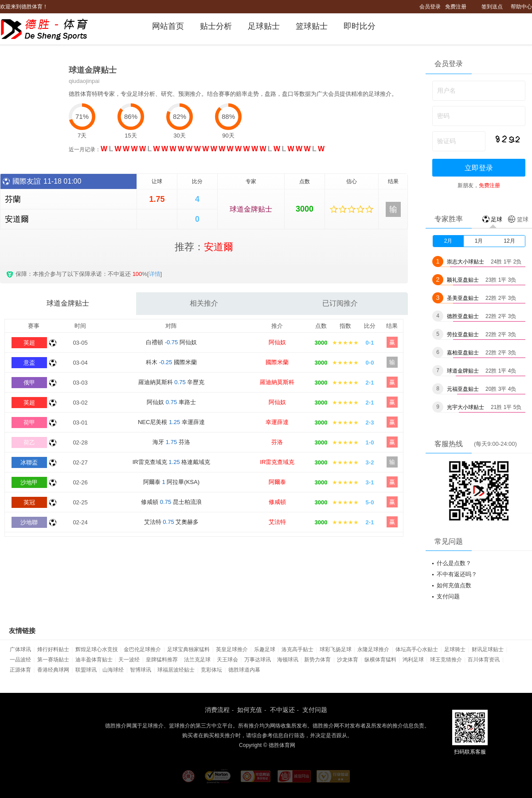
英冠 (29, 502)
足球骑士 (455, 649)
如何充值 (250, 710)
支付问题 (448, 596)
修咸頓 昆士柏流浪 (171, 502)
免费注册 (456, 7)
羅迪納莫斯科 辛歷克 (172, 382)
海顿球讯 (288, 660)
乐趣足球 (265, 649)
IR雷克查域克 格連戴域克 (172, 462)
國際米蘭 (277, 362)
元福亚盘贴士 (463, 389)
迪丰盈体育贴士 (94, 660)
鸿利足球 (413, 660)
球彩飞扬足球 (336, 649)
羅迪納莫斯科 (277, 382)
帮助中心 (521, 7)
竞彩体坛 (211, 670)
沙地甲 (29, 482)
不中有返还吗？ (457, 574)
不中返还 (282, 710)
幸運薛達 (277, 422)
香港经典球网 (53, 670)
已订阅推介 (340, 303)
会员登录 (430, 7)
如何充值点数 (454, 585)
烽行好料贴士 (53, 649)
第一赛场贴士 (53, 660)
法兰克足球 (197, 660)
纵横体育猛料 (380, 660)
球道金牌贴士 (251, 209)
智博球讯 (141, 670)
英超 (29, 343)
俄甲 (29, 383)
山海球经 (113, 670)
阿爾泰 (277, 482)
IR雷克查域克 (277, 462)
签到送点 (492, 7)
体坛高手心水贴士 (417, 649)
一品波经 (20, 660)
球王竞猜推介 (446, 660)
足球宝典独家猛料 (188, 649)
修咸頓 (277, 502)
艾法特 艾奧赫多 (172, 522)
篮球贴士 (312, 26)
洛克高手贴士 (297, 649)
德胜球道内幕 (244, 670)
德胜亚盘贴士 (463, 316)
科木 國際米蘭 (171, 362)
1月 (479, 241)
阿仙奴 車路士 (171, 402)
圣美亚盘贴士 (463, 298)
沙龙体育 (348, 660)
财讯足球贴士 (488, 649)
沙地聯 (29, 522)
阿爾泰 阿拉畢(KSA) (171, 482)
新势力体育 (317, 660)
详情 (155, 274)
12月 (509, 241)
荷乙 (29, 442)
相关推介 (204, 303)
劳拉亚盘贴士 (463, 334)
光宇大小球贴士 (465, 407)
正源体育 (20, 670)
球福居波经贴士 (176, 670)
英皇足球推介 (232, 649)
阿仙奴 (277, 342)
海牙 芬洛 (171, 442)
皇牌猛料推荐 (162, 660)
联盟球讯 (86, 670)
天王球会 (227, 660)
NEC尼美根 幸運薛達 (171, 422)
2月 (448, 241)
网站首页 (168, 26)
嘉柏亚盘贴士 (463, 353)
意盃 (29, 363)
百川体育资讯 (484, 660)
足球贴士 (264, 26)
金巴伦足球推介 (142, 649)
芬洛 (277, 442)
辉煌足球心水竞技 (97, 649)
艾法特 (277, 522)
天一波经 (129, 660)
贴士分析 (216, 26)
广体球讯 (20, 649)
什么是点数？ (454, 563)
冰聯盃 (29, 462)
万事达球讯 (258, 660)
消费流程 (217, 710)
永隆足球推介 (373, 649)
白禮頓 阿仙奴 (171, 342)
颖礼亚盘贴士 (463, 280)
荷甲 (29, 423)
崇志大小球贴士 (465, 262)
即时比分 (360, 26)
